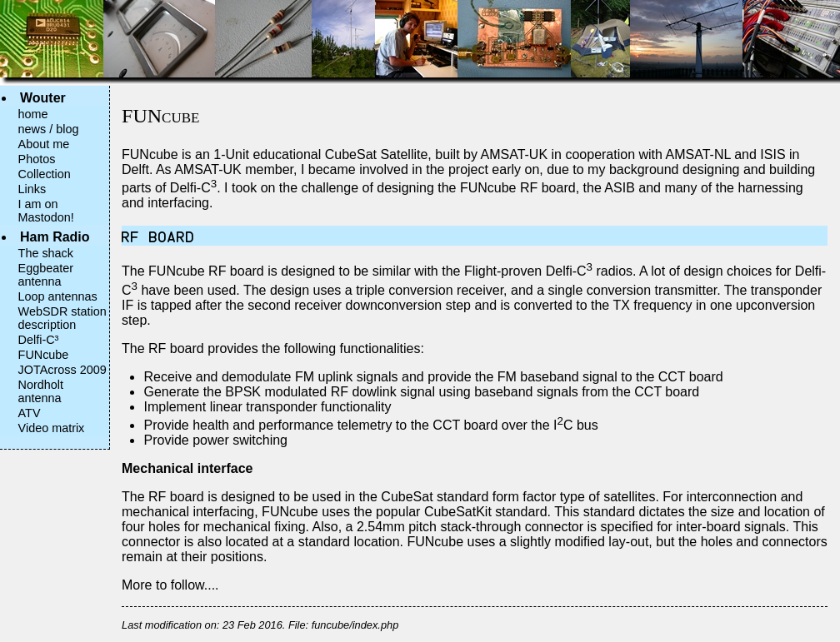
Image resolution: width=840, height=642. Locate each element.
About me (44, 144)
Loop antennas (58, 296)
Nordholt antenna (41, 391)
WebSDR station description (62, 318)
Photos (37, 159)
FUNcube (44, 355)
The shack (46, 253)
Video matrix (52, 428)
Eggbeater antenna (46, 275)
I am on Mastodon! (46, 211)
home (33, 114)
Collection (45, 174)
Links (32, 189)
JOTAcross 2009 (62, 370)
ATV (30, 413)
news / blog (49, 129)
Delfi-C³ (39, 340)
